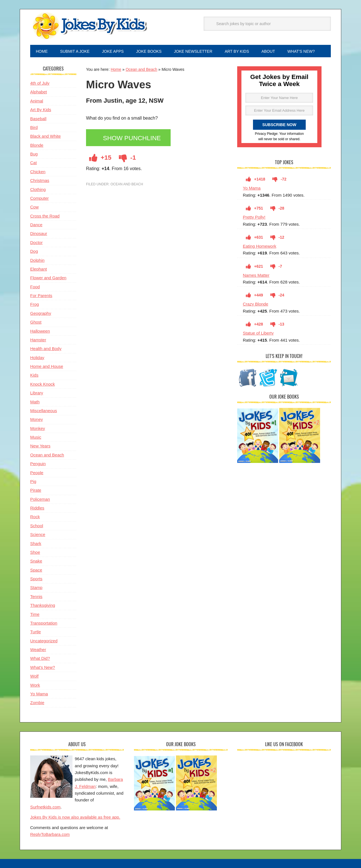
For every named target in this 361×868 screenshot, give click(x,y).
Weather (38, 650)
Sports (36, 579)
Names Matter (256, 275)
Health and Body (46, 349)
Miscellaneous (44, 411)
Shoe (35, 552)
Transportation (44, 623)
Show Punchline (132, 138)
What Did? (40, 658)
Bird (34, 127)
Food (35, 287)
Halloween (40, 331)
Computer (39, 198)
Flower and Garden (48, 278)
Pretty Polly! (254, 217)
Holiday (37, 358)
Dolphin (37, 260)
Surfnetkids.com (45, 807)
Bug (34, 154)
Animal (37, 101)
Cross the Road (45, 216)
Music (36, 437)
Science (38, 534)
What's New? (43, 667)
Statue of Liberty (258, 333)
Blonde (37, 145)
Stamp (36, 587)
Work (35, 685)
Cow (34, 207)
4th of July (40, 83)
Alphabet (38, 92)
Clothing (38, 189)
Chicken (38, 172)
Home (116, 69)
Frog (35, 304)
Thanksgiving (43, 605)
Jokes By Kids (89, 26)
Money (37, 419)
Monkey (38, 428)
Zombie (37, 703)
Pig (33, 481)
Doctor (36, 242)
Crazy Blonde (256, 304)
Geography (41, 313)
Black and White (45, 136)
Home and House (47, 366)
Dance (36, 225)
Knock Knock (43, 384)
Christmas (40, 180)
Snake (36, 561)
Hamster (38, 340)
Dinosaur (39, 233)
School (37, 526)
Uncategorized (44, 641)
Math (35, 402)
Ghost (36, 322)
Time (35, 614)
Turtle (36, 632)
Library (37, 393)
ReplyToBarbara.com (50, 834)
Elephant (38, 269)
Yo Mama (252, 188)
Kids (34, 375)
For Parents (41, 295)
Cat (33, 163)
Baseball (38, 119)
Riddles (37, 508)
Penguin (38, 464)
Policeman (40, 499)
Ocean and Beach (141, 69)
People (37, 473)
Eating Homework (259, 246)
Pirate (36, 490)
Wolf (34, 676)
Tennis (36, 596)
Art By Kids (41, 110)
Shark (36, 543)
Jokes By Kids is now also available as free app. (75, 817)
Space (36, 570)
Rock (35, 517)
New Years (40, 446)
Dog (34, 251)
